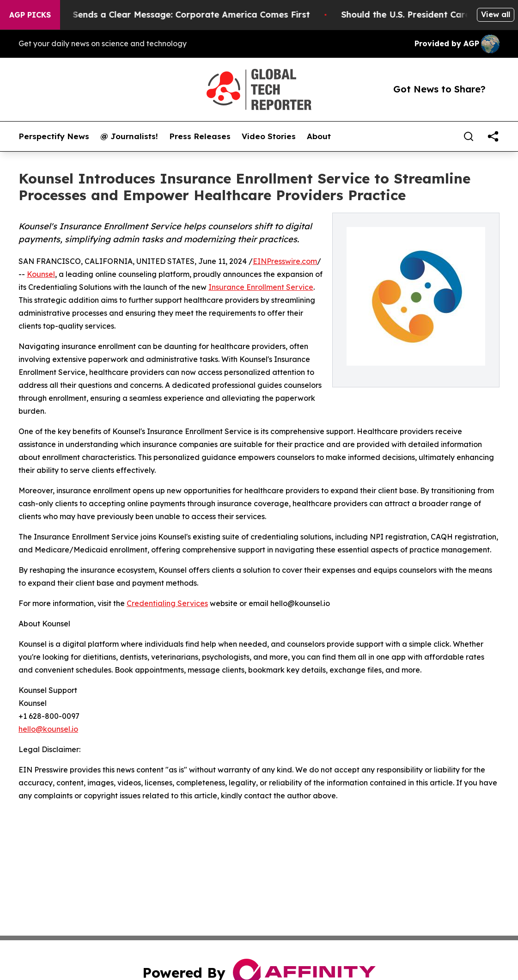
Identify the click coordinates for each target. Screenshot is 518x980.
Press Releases (200, 136)
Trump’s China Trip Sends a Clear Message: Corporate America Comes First (160, 15)
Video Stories (269, 136)
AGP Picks (30, 15)
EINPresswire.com (285, 261)
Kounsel (41, 274)
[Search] (469, 136)
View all (496, 14)
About (319, 136)
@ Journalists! (129, 136)
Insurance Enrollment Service (261, 287)
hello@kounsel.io (48, 729)
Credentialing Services (167, 603)
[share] (493, 136)
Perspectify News (54, 136)
